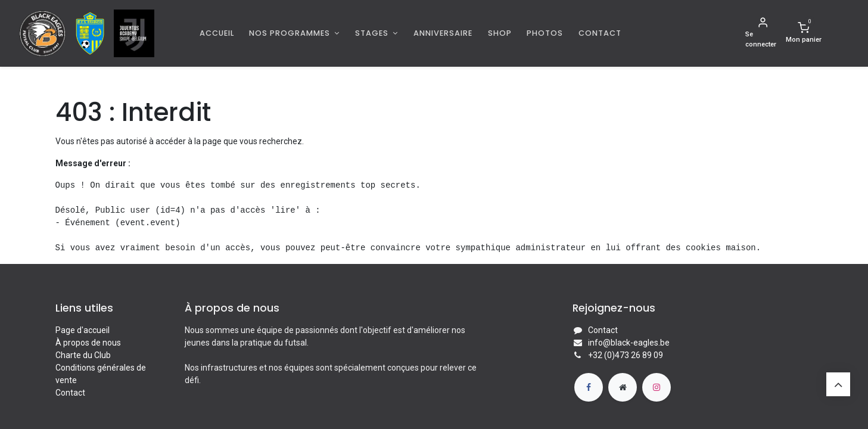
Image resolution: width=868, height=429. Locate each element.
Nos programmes (291, 33)
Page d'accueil (83, 330)
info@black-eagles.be (629, 343)
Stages (373, 33)
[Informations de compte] (763, 33)
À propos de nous (88, 343)
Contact (70, 393)
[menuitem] (217, 33)
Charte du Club (83, 355)
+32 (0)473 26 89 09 (626, 355)
